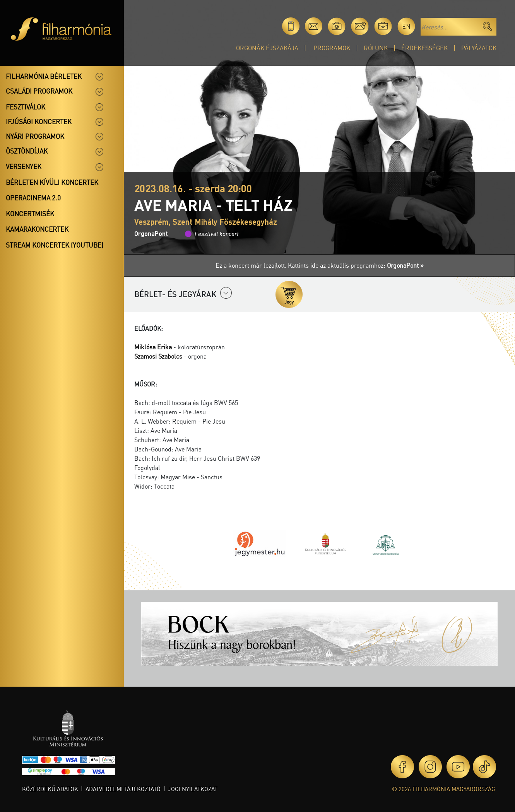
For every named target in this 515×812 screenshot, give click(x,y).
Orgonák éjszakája (267, 48)
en (406, 26)
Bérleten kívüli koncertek (52, 182)
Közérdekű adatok (50, 789)
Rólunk (376, 48)
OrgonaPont (151, 233)
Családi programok (39, 91)
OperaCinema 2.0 (33, 198)
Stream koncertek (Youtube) (55, 245)
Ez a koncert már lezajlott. (252, 265)
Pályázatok (479, 48)
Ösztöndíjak (27, 151)
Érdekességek (424, 48)
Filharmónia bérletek (44, 76)
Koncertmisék (30, 214)
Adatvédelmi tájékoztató (123, 789)
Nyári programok (35, 136)
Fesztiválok (26, 107)
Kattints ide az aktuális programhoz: (356, 265)
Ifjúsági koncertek (39, 121)
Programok (332, 48)
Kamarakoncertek (37, 229)
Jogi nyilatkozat (193, 789)
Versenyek (24, 166)
